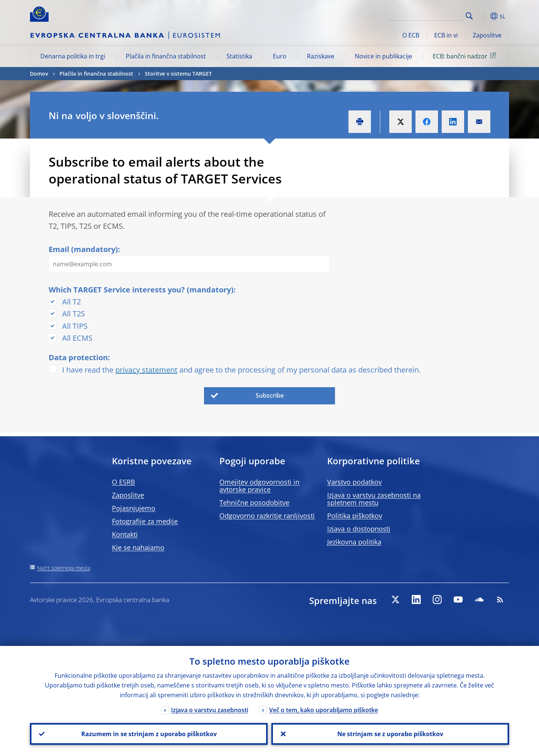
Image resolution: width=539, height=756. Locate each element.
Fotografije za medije (145, 521)
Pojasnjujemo (134, 508)
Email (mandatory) (83, 249)
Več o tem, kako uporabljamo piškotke (324, 710)
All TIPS (75, 326)
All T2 (71, 302)
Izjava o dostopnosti (359, 529)
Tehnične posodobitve (254, 503)
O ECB (411, 35)
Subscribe (270, 395)
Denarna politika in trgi (73, 56)
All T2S (74, 314)
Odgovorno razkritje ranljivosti (267, 516)
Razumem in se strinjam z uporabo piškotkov (149, 734)
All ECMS (77, 338)
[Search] (426, 15)
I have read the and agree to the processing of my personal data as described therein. (241, 370)
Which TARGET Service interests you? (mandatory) (141, 290)
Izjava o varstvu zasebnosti (210, 710)
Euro (280, 56)
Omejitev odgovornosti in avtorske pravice (259, 486)
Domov (39, 74)
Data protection (78, 357)
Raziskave (321, 56)
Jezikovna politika (354, 542)
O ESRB (124, 482)
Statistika (239, 56)
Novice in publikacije (383, 56)
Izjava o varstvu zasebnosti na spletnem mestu (374, 499)
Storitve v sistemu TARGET (178, 74)
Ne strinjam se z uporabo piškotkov (390, 734)
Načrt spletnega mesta (64, 568)
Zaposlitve (487, 35)
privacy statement (146, 370)
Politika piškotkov (355, 516)
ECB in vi (446, 35)
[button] (483, 16)
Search (469, 16)
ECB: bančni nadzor (466, 56)
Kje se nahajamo (138, 547)
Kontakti (125, 534)
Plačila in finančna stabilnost (166, 56)
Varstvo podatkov (354, 482)
